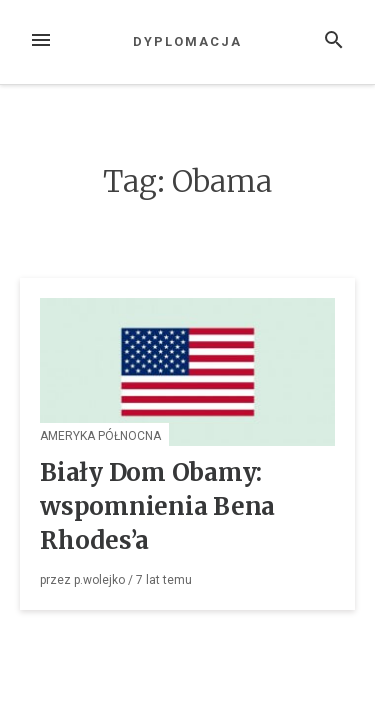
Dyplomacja (187, 41)
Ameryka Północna (100, 436)
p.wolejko (99, 580)
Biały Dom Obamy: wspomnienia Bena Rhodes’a (157, 506)
